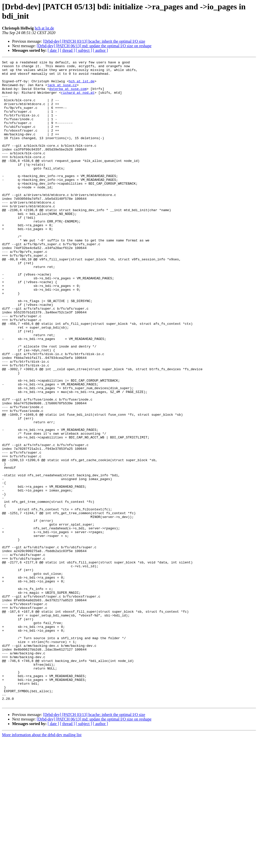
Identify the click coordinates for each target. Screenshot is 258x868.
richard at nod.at (78, 99)
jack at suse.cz (62, 90)
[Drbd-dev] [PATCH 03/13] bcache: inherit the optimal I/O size (94, 41)
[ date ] (53, 50)
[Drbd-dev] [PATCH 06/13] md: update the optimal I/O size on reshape (94, 46)
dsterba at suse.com (68, 95)
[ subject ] (84, 50)
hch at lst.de (44, 28)
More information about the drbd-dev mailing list (42, 864)
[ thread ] (67, 50)
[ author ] (101, 50)
